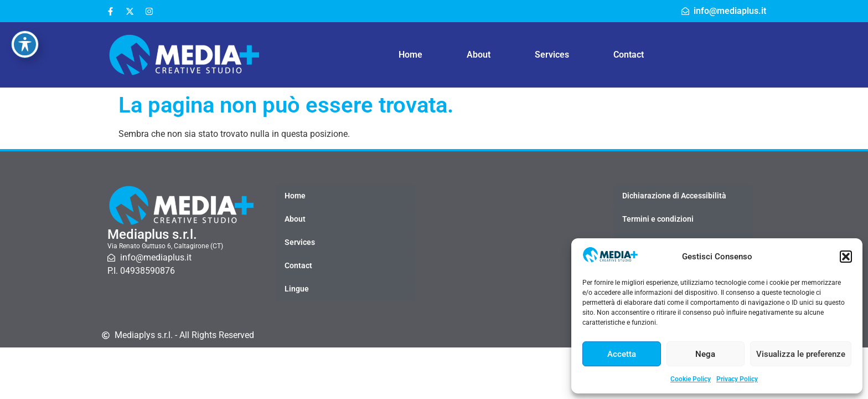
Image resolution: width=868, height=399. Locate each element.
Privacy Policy (737, 379)
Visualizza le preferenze (801, 354)
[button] (846, 257)
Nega (705, 354)
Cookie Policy (691, 379)
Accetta (622, 354)
